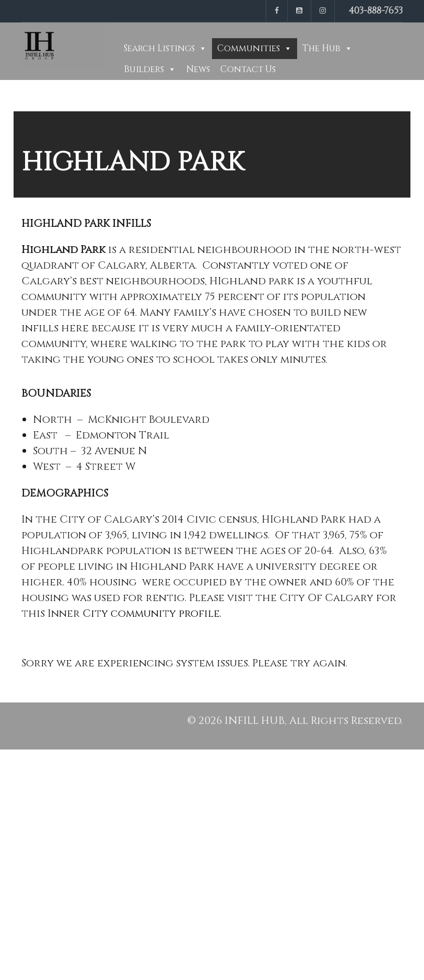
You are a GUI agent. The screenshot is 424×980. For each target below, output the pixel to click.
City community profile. (152, 613)
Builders (144, 69)
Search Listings (159, 48)
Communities (249, 48)
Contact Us (248, 69)
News (198, 69)
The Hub (321, 48)
